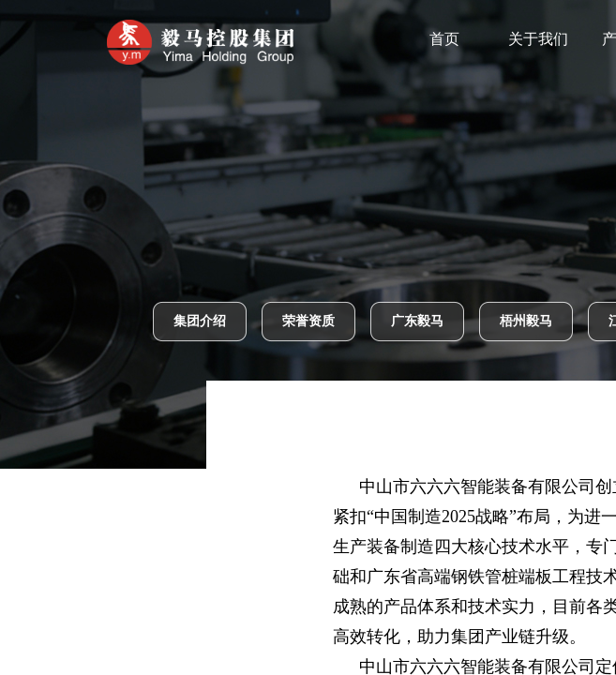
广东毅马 (417, 321)
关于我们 (558, 39)
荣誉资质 (308, 321)
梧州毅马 (526, 321)
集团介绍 (200, 321)
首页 (464, 39)
